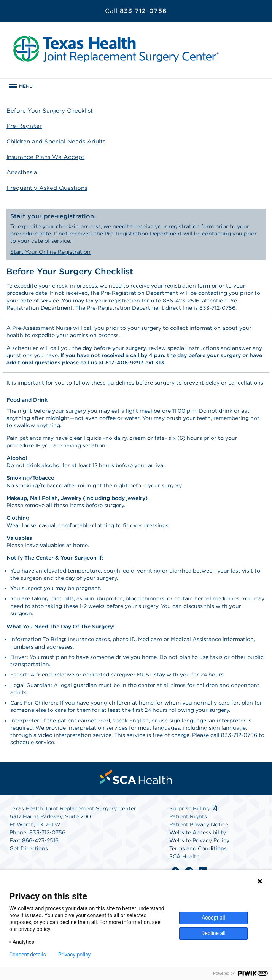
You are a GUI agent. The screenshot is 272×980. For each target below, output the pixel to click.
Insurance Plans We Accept (45, 157)
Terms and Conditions (198, 848)
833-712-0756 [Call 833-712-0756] (136, 11)
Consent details (28, 955)
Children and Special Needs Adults (56, 142)
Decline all (213, 933)
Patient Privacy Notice (199, 824)
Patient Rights (188, 816)
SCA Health (185, 856)
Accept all (213, 918)
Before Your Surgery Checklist (50, 111)
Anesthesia (22, 172)
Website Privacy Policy (199, 840)
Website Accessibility (198, 832)
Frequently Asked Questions (47, 188)
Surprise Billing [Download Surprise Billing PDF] (194, 808)
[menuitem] (136, 777)
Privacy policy (74, 955)
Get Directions (29, 848)
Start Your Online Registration (50, 252)
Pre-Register (24, 126)
